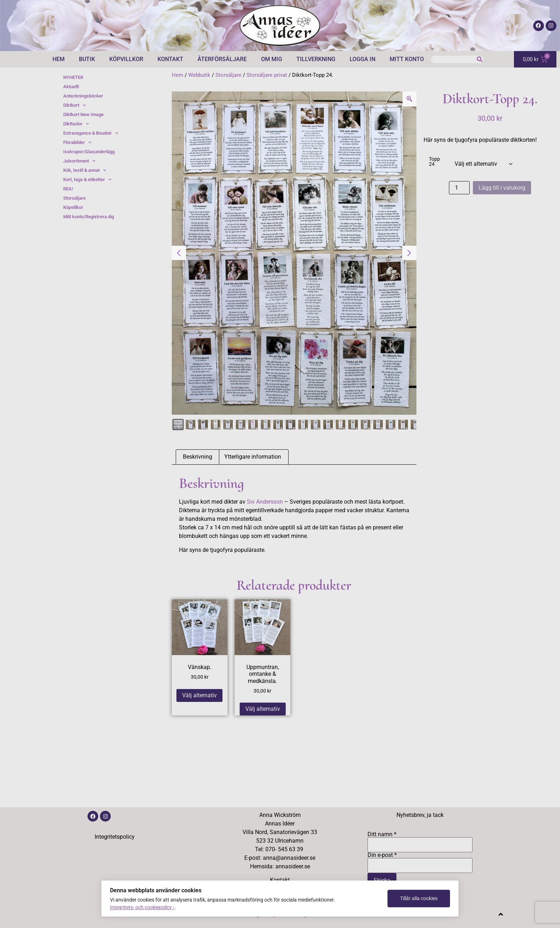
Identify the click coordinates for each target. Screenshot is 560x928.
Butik (87, 59)
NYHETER (73, 77)
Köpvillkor (126, 59)
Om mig (272, 59)
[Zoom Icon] (410, 99)
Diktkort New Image (83, 114)
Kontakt (170, 59)
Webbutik (199, 75)
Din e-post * (420, 860)
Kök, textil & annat (85, 170)
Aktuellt (71, 87)
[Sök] (480, 59)
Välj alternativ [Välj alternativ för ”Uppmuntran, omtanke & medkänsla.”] (263, 709)
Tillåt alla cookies (419, 898)
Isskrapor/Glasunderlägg (89, 152)
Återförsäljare (222, 59)
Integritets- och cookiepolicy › (142, 907)
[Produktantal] (459, 188)
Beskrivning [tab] (197, 457)
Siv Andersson (265, 502)
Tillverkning (316, 59)
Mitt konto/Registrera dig (89, 217)
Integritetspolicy (115, 837)
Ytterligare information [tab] (253, 457)
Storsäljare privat (267, 75)
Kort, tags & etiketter (87, 180)
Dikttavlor (76, 124)
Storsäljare (228, 75)
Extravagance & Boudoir (91, 133)
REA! (68, 189)
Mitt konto (407, 59)
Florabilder (77, 143)
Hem (59, 59)
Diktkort (74, 105)
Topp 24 (434, 162)
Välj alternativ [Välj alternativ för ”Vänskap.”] (199, 695)
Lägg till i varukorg (502, 188)
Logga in (362, 59)
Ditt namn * (420, 840)
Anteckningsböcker (83, 96)
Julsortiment (79, 161)
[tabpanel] (294, 253)
